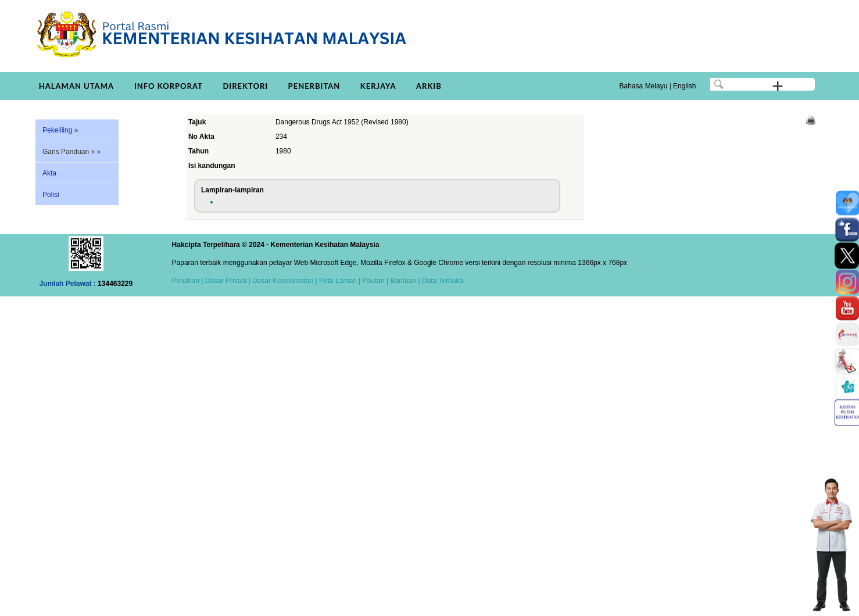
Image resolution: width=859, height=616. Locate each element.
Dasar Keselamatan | (284, 281)
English (684, 86)
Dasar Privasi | (226, 281)
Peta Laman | (340, 281)
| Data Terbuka (440, 281)
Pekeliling (60, 130)
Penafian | (188, 281)
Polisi (51, 195)
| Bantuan (401, 281)
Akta (49, 173)
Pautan (374, 281)
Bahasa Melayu (644, 86)
